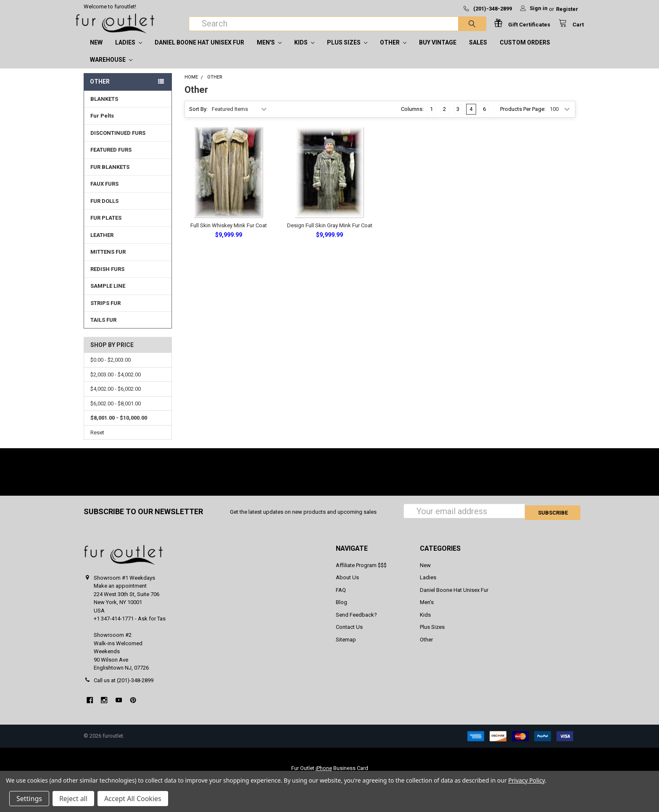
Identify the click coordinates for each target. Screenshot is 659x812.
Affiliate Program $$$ (361, 572)
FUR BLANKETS (110, 175)
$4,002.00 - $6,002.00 (116, 397)
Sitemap (346, 646)
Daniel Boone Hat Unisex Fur (199, 51)
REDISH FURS (107, 277)
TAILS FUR (103, 328)
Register (567, 9)
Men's (269, 51)
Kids (304, 51)
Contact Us (349, 634)
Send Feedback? (356, 621)
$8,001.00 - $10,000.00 (119, 426)
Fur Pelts (102, 124)
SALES (478, 51)
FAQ (341, 597)
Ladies (129, 51)
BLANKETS (104, 107)
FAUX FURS (104, 192)
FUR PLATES (106, 226)
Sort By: (198, 117)
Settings (29, 799)
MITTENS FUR (108, 260)
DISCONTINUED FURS (118, 141)
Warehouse (111, 68)
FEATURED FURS (111, 158)
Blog (341, 609)
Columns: (412, 117)
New (96, 51)
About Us (347, 585)
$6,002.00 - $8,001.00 (116, 412)
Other (393, 51)
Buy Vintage (438, 51)
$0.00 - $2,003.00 (111, 368)
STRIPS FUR (105, 311)
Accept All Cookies (133, 799)
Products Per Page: (523, 117)
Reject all (73, 799)
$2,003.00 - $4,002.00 (116, 383)
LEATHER (102, 243)
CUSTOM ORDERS (525, 51)
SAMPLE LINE (108, 294)
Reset (97, 441)
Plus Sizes (347, 51)
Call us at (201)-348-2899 (124, 687)
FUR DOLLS (104, 209)
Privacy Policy (526, 780)
